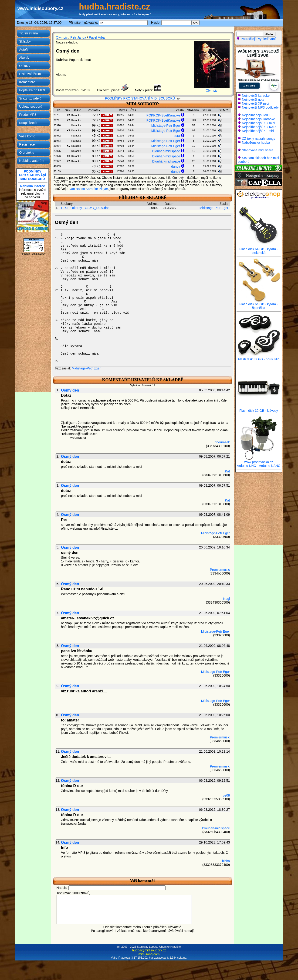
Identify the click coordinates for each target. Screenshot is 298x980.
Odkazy (25, 66)
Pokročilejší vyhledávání (256, 39)
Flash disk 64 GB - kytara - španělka (259, 304)
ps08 (226, 795)
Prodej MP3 (28, 115)
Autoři (23, 50)
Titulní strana (28, 33)
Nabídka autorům (32, 161)
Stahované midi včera (258, 150)
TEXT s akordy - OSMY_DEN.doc (85, 208)
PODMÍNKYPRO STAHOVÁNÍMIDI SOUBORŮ (33, 175)
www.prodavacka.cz (259, 460)
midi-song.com (149, 960)
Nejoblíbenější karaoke (258, 119)
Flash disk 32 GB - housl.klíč (259, 358)
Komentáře (27, 82)
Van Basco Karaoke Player (89, 189)
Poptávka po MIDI (32, 90)
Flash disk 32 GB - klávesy (259, 409)
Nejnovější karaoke (256, 96)
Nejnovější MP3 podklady (260, 107)
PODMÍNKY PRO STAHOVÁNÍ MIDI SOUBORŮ (140, 98)
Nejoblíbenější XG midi (258, 123)
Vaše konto (27, 136)
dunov (176, 166)
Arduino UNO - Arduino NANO (259, 466)
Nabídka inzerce (33, 186)
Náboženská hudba (256, 143)
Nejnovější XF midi (256, 103)
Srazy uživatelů (30, 98)
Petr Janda (78, 37)
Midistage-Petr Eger (166, 126)
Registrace (27, 144)
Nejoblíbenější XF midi (258, 131)
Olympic (62, 37)
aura (177, 136)
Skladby (25, 41)
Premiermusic (220, 570)
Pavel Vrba (97, 37)
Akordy (24, 58)
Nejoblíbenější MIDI (256, 115)
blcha (226, 861)
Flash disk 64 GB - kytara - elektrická (259, 249)
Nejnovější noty (253, 100)
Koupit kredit (28, 123)
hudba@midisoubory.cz (149, 956)
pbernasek (222, 442)
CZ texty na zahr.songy (259, 139)
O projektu (27, 153)
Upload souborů (31, 106)
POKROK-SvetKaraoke (163, 115)
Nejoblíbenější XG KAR (259, 127)
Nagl (227, 599)
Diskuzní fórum (30, 74)
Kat (227, 471)
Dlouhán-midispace (166, 151)
